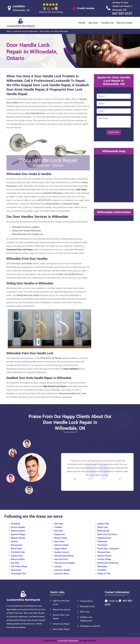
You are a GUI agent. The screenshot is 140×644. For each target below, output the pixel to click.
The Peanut (102, 545)
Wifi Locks (85, 612)
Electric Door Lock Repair (61, 617)
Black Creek (16, 549)
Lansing (58, 566)
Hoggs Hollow (60, 549)
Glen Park (58, 524)
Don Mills (15, 563)
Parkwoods (102, 542)
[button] (29, 490)
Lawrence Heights (62, 570)
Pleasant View (104, 552)
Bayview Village (18, 534)
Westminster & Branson (108, 563)
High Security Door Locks (61, 603)
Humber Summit (62, 552)
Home (82, 23)
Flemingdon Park (19, 574)
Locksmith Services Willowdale (25, 31)
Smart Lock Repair (61, 624)
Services (93, 23)
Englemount (59, 534)
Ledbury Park (103, 524)
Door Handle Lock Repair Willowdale (54, 31)
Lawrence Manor (62, 574)
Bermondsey (17, 545)
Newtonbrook (103, 531)
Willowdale (102, 566)
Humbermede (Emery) (64, 556)
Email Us (113, 601)
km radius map (114, 178)
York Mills (102, 570)
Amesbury (16, 524)
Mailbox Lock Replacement (86, 619)
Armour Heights (18, 527)
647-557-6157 (122, 14)
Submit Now (114, 132)
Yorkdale (58, 527)
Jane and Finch (61, 559)
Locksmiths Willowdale (68, 641)
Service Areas (124, 23)
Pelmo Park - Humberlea (108, 549)
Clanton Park (17, 556)
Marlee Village (61, 538)
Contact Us (107, 23)
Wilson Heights (18, 559)
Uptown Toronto (104, 556)
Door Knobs (81, 190)
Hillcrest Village (61, 545)
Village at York (104, 574)
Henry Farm (59, 542)
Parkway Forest (104, 538)
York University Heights (65, 563)
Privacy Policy (87, 601)
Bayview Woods (18, 538)
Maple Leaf (102, 527)
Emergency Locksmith (90, 626)
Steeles (14, 542)
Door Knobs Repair (61, 629)
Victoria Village (104, 559)
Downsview (16, 570)
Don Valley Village (19, 566)
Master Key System (62, 610)
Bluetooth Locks (87, 607)
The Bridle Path (18, 552)
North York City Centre (107, 534)
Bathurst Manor (18, 531)
